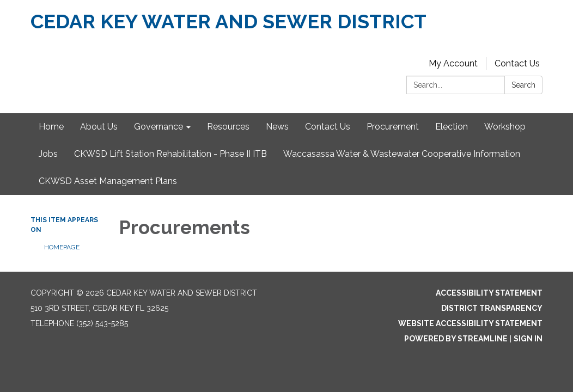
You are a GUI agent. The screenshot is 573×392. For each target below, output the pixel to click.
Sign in (528, 339)
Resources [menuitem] (228, 127)
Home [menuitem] (51, 127)
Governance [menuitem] (159, 127)
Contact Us (517, 63)
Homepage (62, 247)
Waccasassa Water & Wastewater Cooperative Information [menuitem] (402, 154)
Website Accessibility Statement (470, 323)
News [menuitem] (277, 127)
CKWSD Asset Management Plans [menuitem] (108, 181)
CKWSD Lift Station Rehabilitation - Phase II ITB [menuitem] (170, 154)
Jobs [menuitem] (48, 154)
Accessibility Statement (489, 293)
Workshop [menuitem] (505, 127)
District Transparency (492, 308)
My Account (453, 63)
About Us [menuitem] (99, 127)
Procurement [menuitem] (393, 127)
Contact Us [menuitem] (328, 127)
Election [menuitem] (452, 127)
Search (523, 85)
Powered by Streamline (456, 339)
